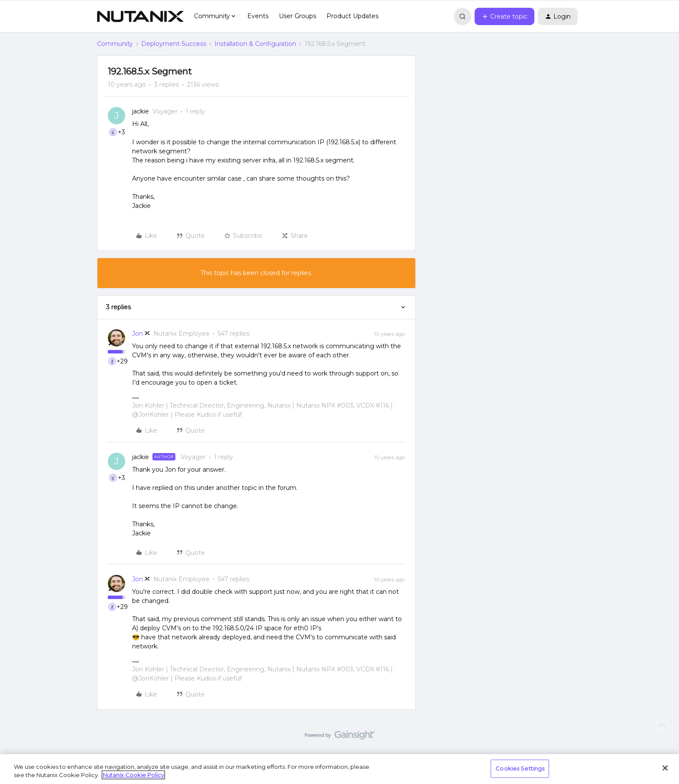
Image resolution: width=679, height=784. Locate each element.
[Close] (665, 768)
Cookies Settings (520, 768)
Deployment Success (174, 44)
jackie (141, 111)
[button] (504, 16)
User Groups (297, 16)
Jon (137, 334)
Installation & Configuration (255, 44)
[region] (339, 769)
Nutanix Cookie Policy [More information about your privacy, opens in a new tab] (133, 775)
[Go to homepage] (140, 16)
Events (258, 16)
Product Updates (352, 16)
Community (115, 44)
